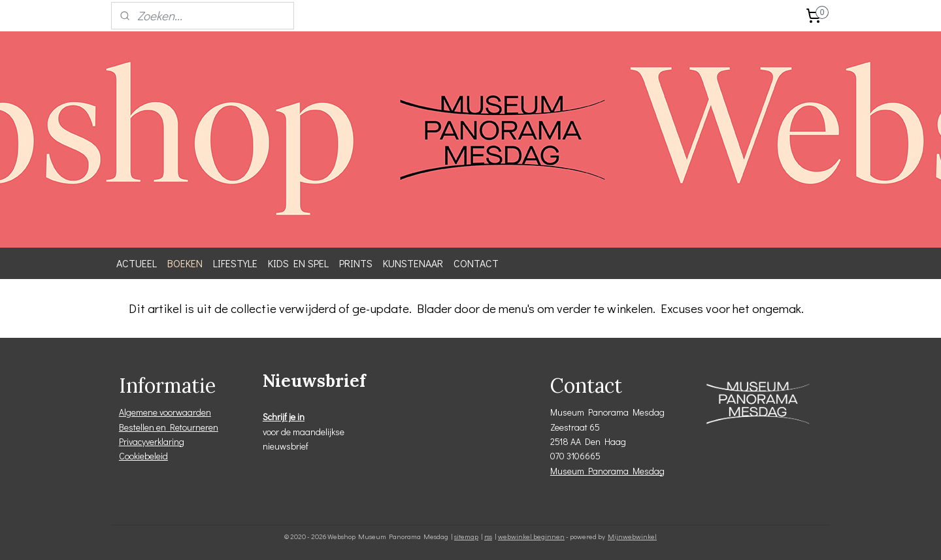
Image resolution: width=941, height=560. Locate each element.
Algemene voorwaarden (165, 412)
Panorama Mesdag (626, 471)
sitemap (466, 536)
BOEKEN (185, 263)
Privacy (132, 441)
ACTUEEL (137, 263)
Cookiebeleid (143, 456)
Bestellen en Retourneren (169, 427)
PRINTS (356, 263)
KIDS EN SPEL (298, 263)
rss (488, 536)
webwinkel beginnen (531, 536)
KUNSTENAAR (413, 263)
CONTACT (476, 263)
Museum (569, 471)
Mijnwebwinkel (632, 536)
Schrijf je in (284, 417)
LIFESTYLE (235, 263)
